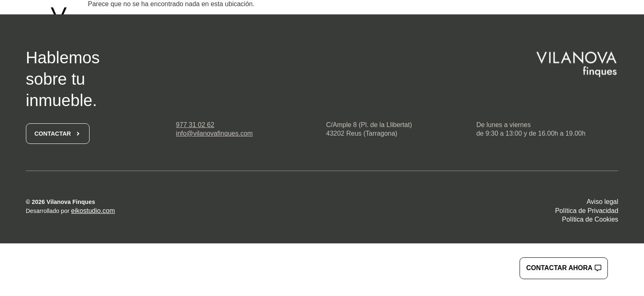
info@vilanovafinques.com (214, 133)
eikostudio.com (93, 211)
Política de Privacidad (586, 211)
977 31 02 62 (195, 125)
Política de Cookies (590, 219)
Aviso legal (602, 202)
